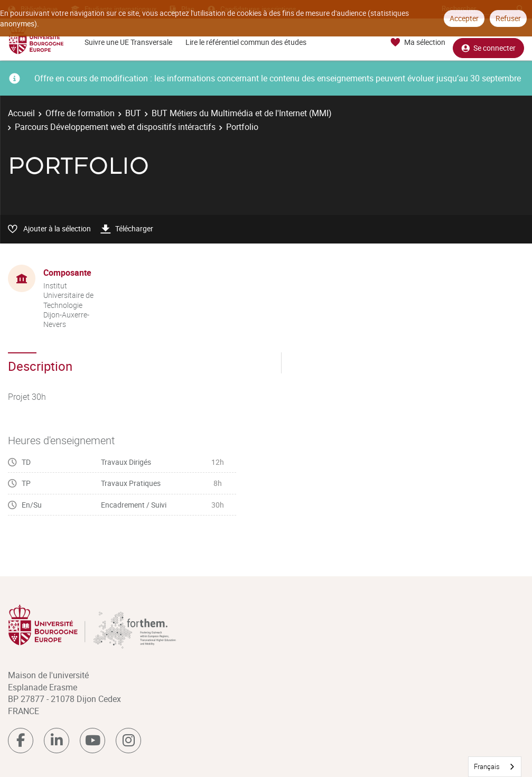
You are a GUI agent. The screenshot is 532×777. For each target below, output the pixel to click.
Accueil (21, 113)
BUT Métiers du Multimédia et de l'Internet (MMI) (242, 113)
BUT (133, 113)
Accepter (464, 18)
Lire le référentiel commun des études (246, 42)
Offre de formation (80, 113)
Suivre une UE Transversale (128, 42)
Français (487, 766)
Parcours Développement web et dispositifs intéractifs (115, 127)
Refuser (508, 18)
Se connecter (488, 43)
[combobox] (495, 767)
